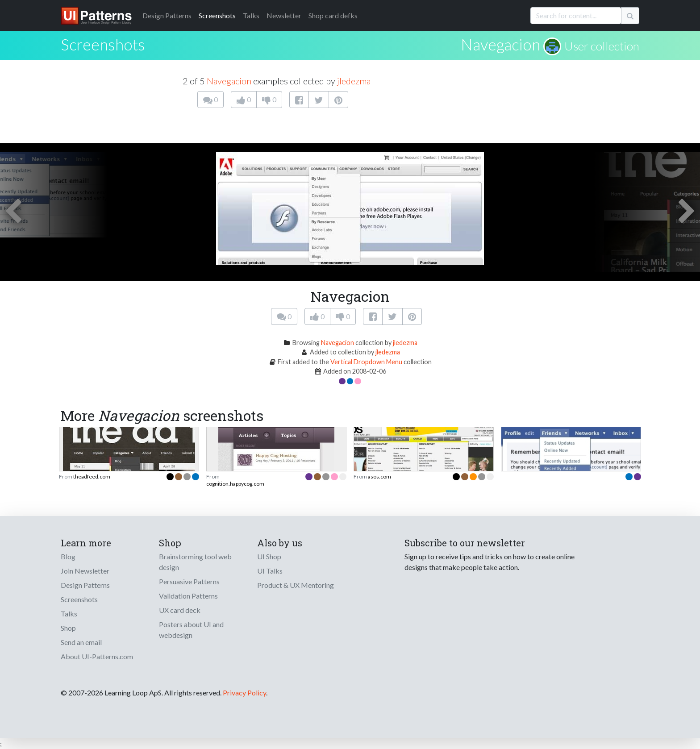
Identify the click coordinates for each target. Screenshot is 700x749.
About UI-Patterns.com (97, 656)
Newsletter (284, 15)
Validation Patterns (188, 596)
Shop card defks (333, 15)
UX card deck (180, 610)
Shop (68, 628)
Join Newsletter (85, 571)
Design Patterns (85, 585)
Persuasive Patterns (189, 581)
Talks (251, 15)
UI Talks (270, 571)
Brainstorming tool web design (195, 562)
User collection (602, 46)
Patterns (167, 15)
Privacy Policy (244, 693)
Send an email (81, 642)
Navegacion (500, 44)
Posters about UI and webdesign (191, 630)
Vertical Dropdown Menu (366, 362)
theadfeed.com (92, 476)
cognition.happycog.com (235, 484)
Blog (68, 556)
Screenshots (217, 15)
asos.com (379, 476)
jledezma (354, 81)
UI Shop (269, 556)
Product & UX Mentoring (296, 585)
